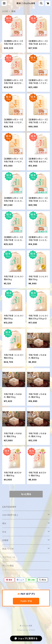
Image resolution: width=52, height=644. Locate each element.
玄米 (4, 532)
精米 (4, 523)
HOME (5, 11)
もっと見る (26, 494)
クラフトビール (9, 557)
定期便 (5, 540)
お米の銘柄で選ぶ (10, 515)
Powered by (26, 630)
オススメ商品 (8, 566)
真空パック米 (8, 549)
